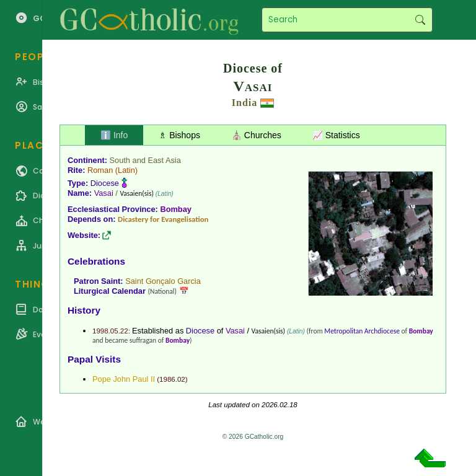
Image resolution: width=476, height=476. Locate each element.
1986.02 (172, 379)
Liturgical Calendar (110, 291)
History (84, 310)
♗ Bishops (179, 135)
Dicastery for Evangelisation (163, 219)
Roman (100, 170)
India (245, 103)
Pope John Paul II (124, 379)
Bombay (176, 209)
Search (420, 20)
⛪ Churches (256, 135)
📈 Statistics (336, 135)
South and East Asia (145, 160)
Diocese (105, 183)
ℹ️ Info (114, 135)
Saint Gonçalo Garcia (163, 281)
